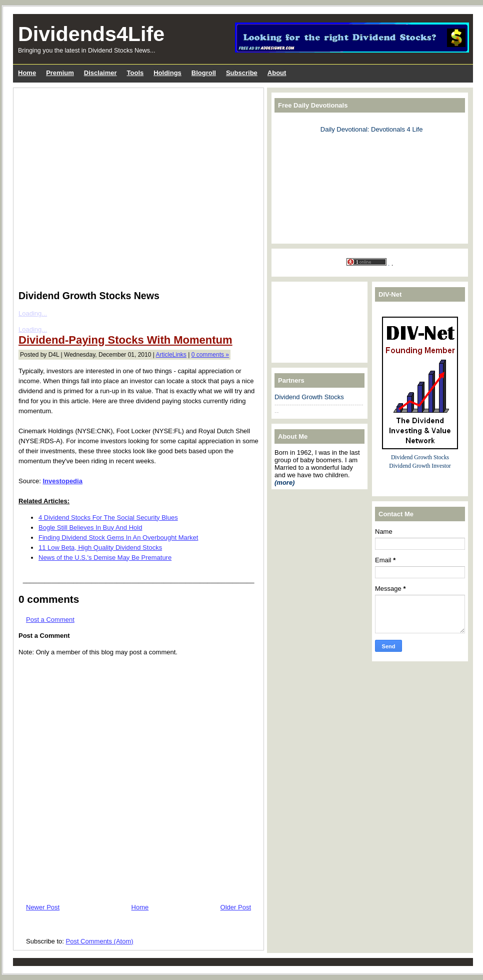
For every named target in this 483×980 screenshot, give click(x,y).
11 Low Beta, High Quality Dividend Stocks (100, 548)
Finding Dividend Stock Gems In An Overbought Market (118, 538)
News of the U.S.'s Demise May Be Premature (105, 558)
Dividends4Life (91, 34)
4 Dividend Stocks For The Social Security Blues (108, 518)
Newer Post (43, 907)
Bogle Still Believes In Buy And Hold (90, 528)
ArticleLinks (171, 355)
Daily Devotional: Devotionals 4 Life (372, 129)
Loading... (33, 313)
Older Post (236, 907)
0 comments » (210, 355)
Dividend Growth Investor (420, 466)
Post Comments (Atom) (100, 941)
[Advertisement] (95, 187)
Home (140, 907)
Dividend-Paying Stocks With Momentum (125, 340)
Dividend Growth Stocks (309, 397)
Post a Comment (50, 620)
